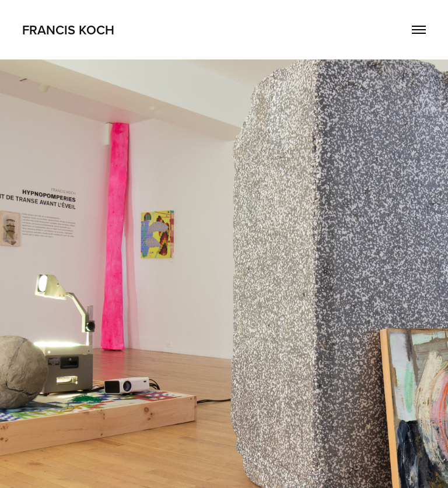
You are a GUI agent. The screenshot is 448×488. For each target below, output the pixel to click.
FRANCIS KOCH (68, 30)
